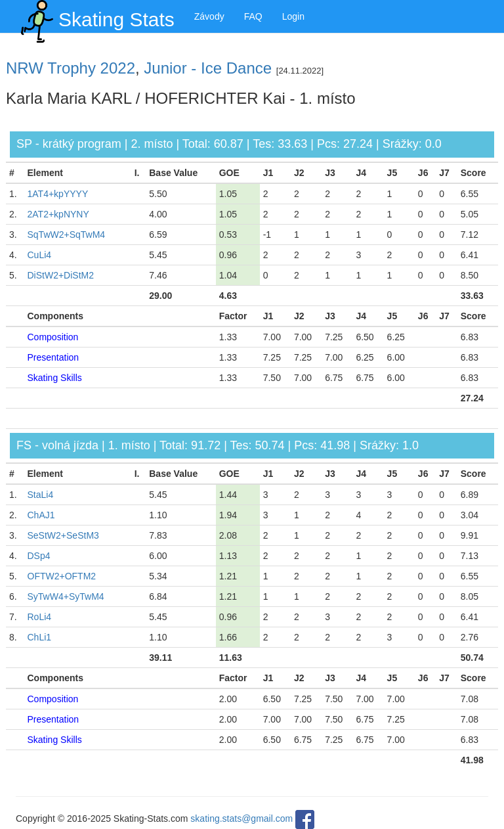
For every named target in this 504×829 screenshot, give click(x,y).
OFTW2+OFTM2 (62, 576)
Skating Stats (95, 16)
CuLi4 (40, 255)
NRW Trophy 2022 (71, 68)
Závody (209, 16)
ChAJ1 (41, 515)
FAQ (253, 16)
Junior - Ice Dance (208, 68)
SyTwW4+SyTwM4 (66, 596)
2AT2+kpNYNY (58, 214)
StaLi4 (41, 495)
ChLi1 (40, 637)
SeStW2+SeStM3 (63, 535)
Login (293, 16)
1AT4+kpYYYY (58, 194)
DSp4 (39, 556)
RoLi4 (40, 617)
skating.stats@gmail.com (241, 819)
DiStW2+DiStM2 (61, 275)
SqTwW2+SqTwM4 (67, 235)
